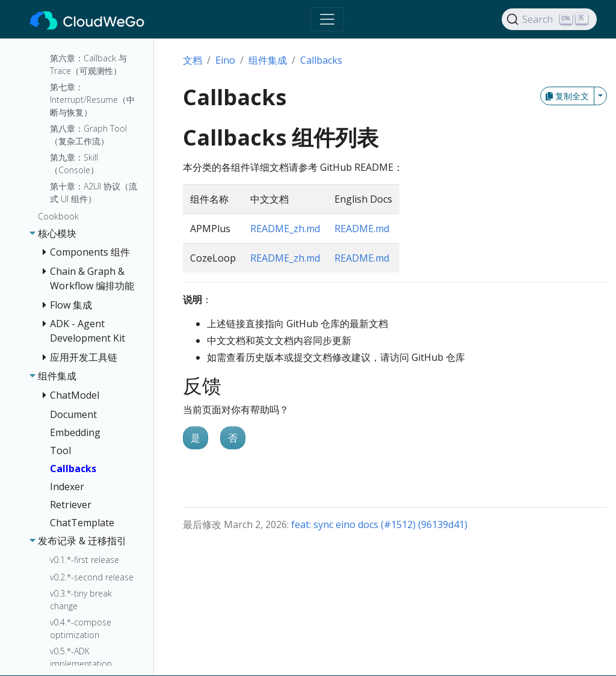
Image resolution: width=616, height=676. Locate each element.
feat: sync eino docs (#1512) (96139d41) (379, 524)
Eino (225, 60)
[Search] (549, 19)
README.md (362, 229)
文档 (192, 60)
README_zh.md (285, 229)
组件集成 (268, 60)
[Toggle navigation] (327, 19)
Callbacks (321, 60)
